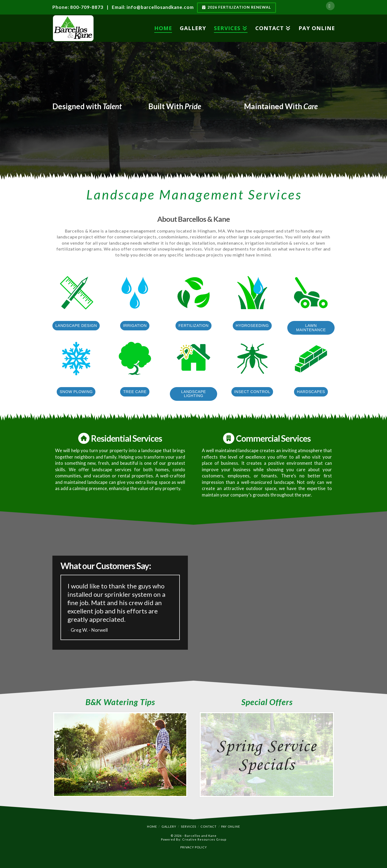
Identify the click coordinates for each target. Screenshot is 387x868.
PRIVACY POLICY (194, 847)
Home (152, 826)
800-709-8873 (87, 7)
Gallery (169, 826)
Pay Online (231, 826)
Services (189, 826)
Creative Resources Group (204, 839)
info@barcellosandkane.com (160, 7)
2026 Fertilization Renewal (236, 7)
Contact (209, 826)
